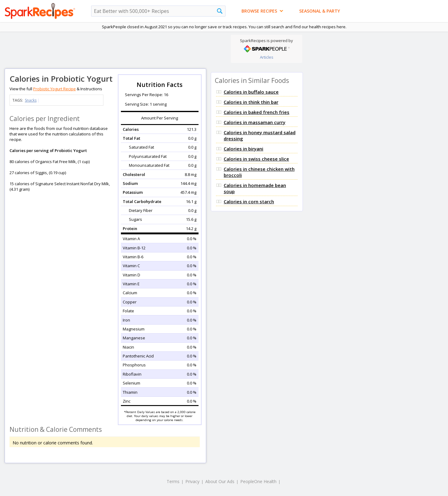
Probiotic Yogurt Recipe (54, 89)
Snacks (31, 100)
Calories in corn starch (249, 201)
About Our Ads (220, 481)
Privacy (192, 481)
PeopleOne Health (258, 481)
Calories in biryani (243, 149)
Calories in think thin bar (251, 102)
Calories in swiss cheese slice (256, 159)
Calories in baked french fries (257, 112)
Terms (173, 481)
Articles (267, 57)
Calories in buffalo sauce (251, 92)
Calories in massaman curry (255, 122)
